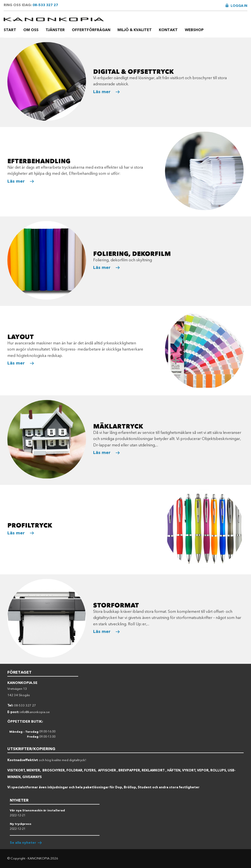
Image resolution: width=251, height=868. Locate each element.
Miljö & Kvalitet (135, 30)
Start (10, 30)
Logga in (239, 6)
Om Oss (31, 30)
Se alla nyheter (23, 843)
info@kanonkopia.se (35, 712)
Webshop (194, 30)
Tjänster (55, 30)
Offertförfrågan (91, 30)
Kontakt (168, 30)
